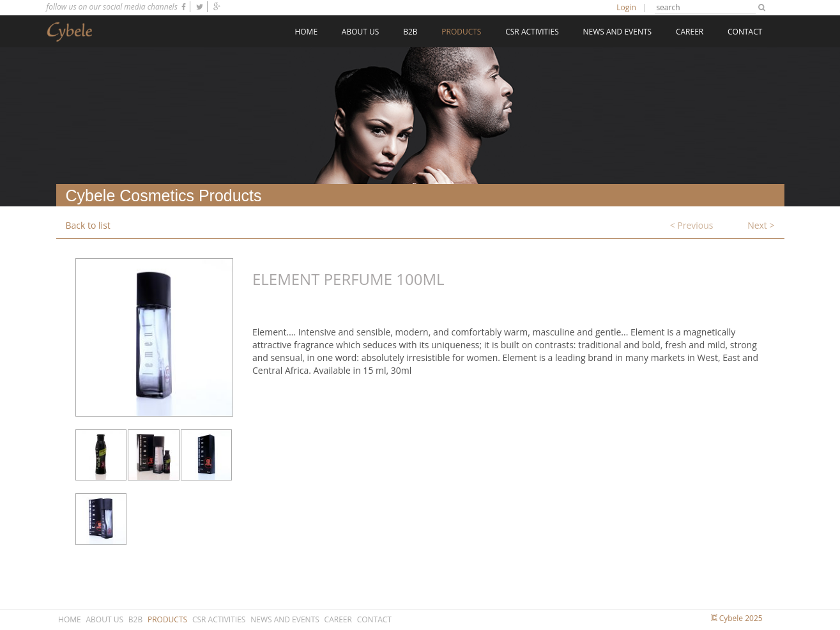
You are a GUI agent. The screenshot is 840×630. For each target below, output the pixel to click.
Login (626, 7)
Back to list (88, 225)
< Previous (692, 225)
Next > (761, 225)
